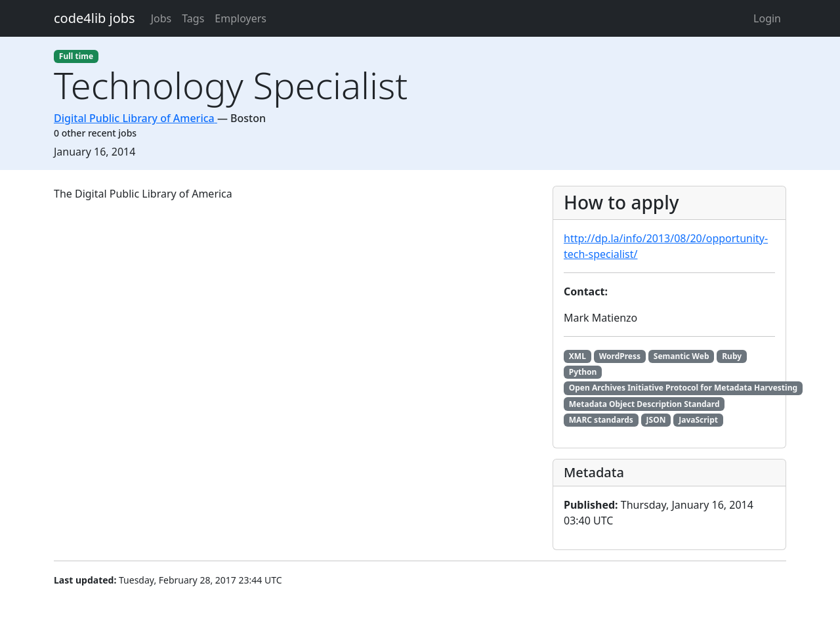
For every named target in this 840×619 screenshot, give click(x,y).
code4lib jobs (94, 18)
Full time (76, 56)
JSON (656, 420)
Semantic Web (682, 356)
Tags (193, 18)
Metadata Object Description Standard (644, 404)
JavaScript (698, 420)
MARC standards (601, 420)
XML (577, 356)
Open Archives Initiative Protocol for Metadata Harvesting (683, 388)
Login (767, 18)
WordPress (620, 356)
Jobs (161, 18)
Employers (241, 18)
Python (583, 372)
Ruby (732, 356)
